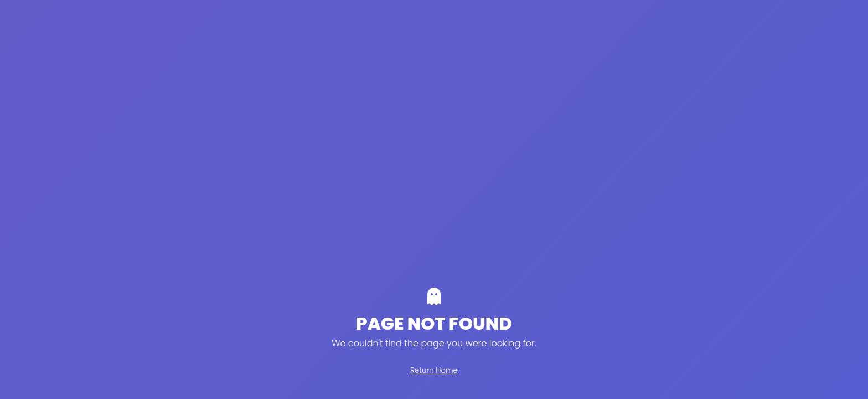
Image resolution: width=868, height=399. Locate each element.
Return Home (434, 370)
